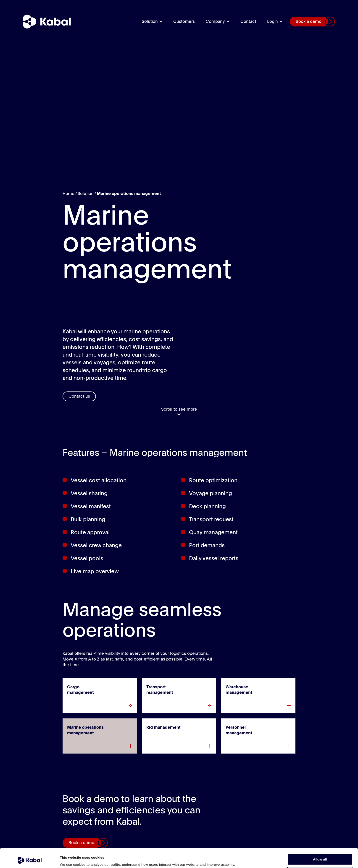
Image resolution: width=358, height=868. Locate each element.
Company (215, 22)
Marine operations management (129, 194)
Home (68, 194)
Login (272, 22)
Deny (320, 855)
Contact (248, 22)
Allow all (320, 841)
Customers (184, 22)
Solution (150, 22)
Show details (70, 859)
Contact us (79, 396)
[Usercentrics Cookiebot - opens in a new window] (30, 859)
